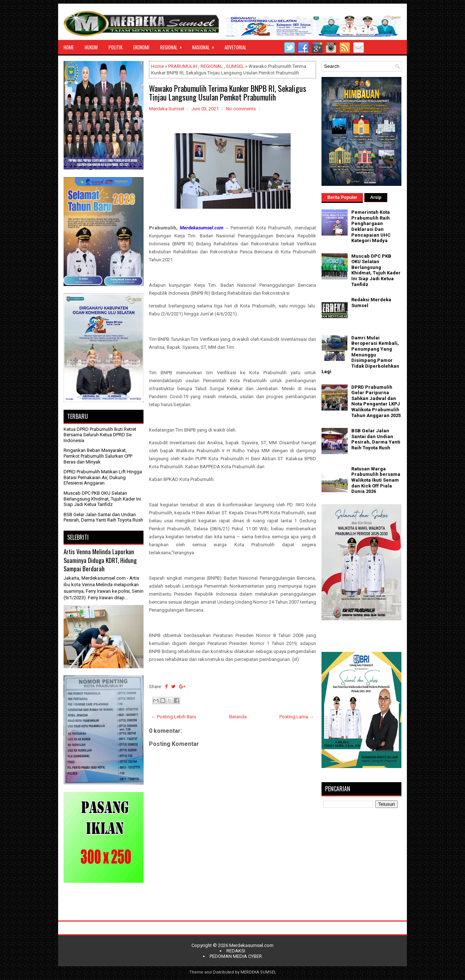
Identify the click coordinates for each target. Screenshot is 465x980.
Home (157, 66)
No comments (241, 109)
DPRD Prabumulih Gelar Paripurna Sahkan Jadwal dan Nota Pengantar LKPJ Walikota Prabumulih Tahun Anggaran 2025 (376, 401)
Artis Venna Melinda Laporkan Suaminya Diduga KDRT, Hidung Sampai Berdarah (100, 560)
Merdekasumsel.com (251, 945)
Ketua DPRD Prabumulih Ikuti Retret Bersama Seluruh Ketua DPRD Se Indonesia (100, 435)
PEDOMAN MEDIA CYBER (236, 956)
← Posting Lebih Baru (174, 717)
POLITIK (116, 47)
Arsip (376, 197)
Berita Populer (342, 197)
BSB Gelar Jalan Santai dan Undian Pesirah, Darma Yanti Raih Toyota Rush (103, 517)
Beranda (238, 717)
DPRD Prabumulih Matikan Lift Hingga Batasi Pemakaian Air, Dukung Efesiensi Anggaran (103, 477)
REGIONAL (173, 45)
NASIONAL (206, 45)
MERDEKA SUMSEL (258, 972)
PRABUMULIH (183, 66)
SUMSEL (235, 66)
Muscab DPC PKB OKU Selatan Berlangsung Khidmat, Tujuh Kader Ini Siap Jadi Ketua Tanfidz (102, 499)
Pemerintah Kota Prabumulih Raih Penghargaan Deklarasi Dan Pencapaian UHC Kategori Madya (371, 226)
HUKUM (91, 47)
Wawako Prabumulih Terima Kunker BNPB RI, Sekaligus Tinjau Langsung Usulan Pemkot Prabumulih (228, 93)
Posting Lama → (297, 717)
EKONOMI (141, 47)
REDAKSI (236, 951)
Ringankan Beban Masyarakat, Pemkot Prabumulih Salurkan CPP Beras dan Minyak (98, 456)
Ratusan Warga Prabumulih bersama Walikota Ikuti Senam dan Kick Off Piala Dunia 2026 (376, 480)
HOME (69, 47)
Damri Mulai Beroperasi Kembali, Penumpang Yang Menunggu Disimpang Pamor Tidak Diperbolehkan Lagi (360, 355)
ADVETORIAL (235, 47)
